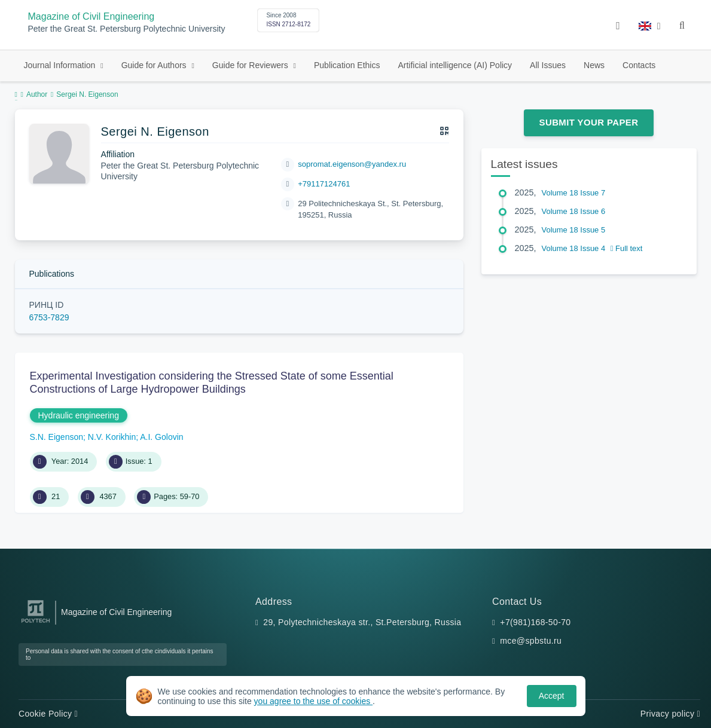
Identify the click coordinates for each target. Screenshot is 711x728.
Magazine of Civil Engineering (91, 16)
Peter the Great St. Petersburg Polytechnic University (127, 29)
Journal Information (61, 65)
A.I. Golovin (161, 437)
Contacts (639, 65)
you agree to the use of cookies (313, 701)
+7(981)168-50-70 (535, 622)
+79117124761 (324, 184)
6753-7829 (49, 317)
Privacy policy (670, 714)
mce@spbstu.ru (531, 641)
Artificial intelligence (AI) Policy (455, 65)
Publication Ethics (347, 65)
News (594, 65)
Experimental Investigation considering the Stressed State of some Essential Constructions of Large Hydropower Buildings (212, 383)
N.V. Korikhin (112, 437)
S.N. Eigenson (57, 437)
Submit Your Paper (589, 122)
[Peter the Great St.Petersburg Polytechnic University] (36, 623)
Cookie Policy (48, 714)
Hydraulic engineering (79, 415)
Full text (627, 248)
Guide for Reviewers (251, 65)
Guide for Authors (155, 65)
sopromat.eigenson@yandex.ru (352, 164)
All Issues (548, 65)
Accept (552, 696)
